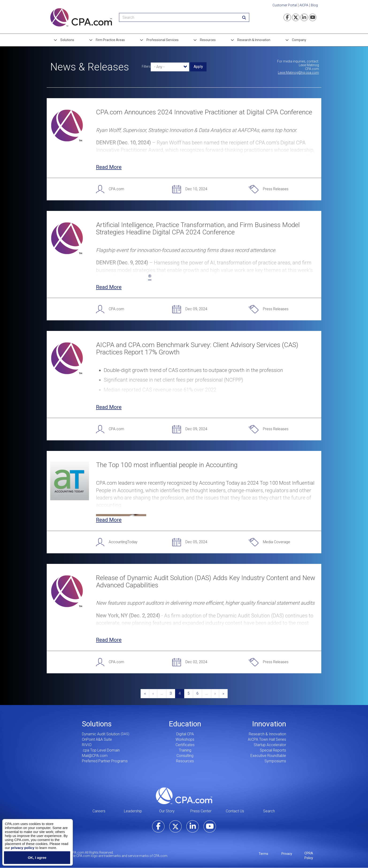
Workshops (185, 739)
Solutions (67, 40)
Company (299, 40)
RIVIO (87, 745)
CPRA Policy (309, 856)
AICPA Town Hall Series (267, 739)
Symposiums (275, 761)
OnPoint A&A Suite (97, 739)
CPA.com (184, 796)
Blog (314, 5)
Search (269, 811)
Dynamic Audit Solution (101, 734)
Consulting (185, 756)
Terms (263, 854)
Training (185, 750)
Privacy (287, 854)
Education (185, 724)
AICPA (304, 5)
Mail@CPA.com (95, 756)
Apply (198, 67)
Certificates (185, 745)
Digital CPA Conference (124, 277)
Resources (208, 40)
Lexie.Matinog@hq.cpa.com (298, 73)
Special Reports (273, 750)
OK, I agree (37, 858)
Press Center (201, 811)
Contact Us (235, 811)
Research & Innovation (254, 40)
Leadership (133, 811)
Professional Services (163, 40)
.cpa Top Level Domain (101, 750)
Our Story (167, 811)
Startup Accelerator (270, 745)
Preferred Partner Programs (105, 761)
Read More (109, 167)
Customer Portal (285, 5)
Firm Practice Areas (110, 40)
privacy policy (23, 847)
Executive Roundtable (268, 756)
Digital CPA (185, 734)
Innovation (269, 724)
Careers (99, 811)
